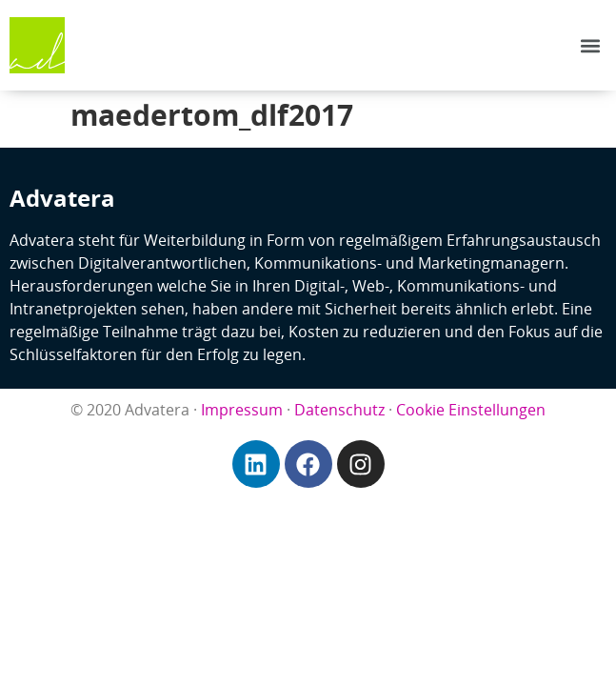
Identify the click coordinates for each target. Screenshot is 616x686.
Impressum (242, 410)
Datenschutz (339, 410)
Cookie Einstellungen (471, 410)
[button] (591, 45)
